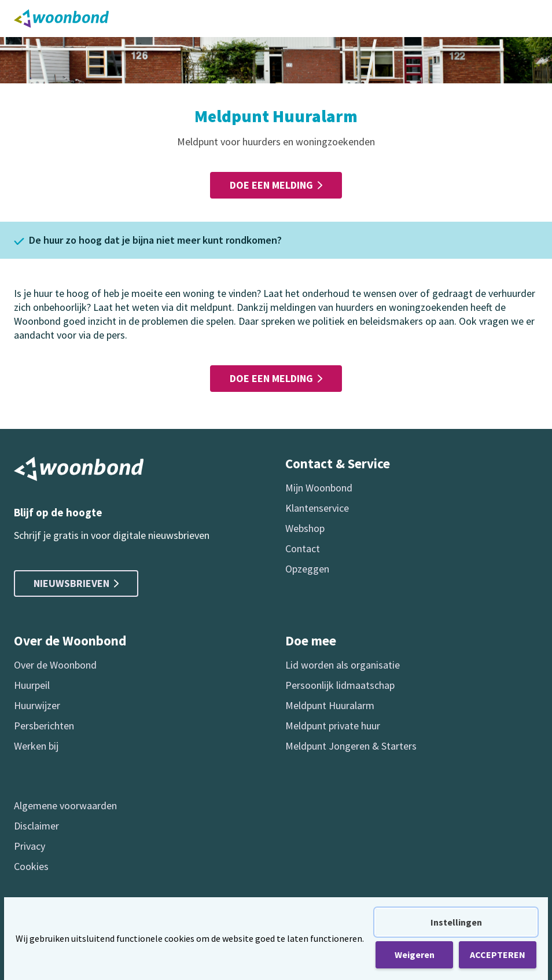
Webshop (305, 528)
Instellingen (456, 922)
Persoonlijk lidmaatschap (340, 685)
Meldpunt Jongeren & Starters (351, 746)
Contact (303, 548)
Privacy (30, 846)
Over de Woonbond (55, 665)
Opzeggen (307, 569)
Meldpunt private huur (333, 726)
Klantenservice (317, 508)
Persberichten (44, 726)
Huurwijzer (37, 705)
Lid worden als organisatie (343, 665)
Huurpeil (32, 685)
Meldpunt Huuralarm (330, 705)
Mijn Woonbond (319, 488)
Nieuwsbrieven (76, 583)
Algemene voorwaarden (65, 805)
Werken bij (36, 746)
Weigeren (415, 955)
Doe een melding (276, 185)
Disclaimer (36, 826)
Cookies (31, 866)
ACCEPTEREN (498, 955)
